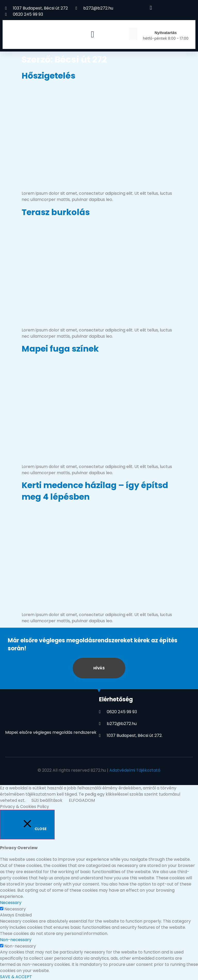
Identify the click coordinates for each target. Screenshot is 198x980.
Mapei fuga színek (60, 349)
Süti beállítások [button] (47, 800)
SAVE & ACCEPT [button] (16, 977)
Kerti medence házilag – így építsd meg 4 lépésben (95, 491)
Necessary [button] (11, 903)
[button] (92, 34)
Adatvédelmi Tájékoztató (135, 770)
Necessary (15, 909)
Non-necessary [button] (16, 940)
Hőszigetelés (48, 76)
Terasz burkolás (56, 212)
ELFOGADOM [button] (82, 800)
